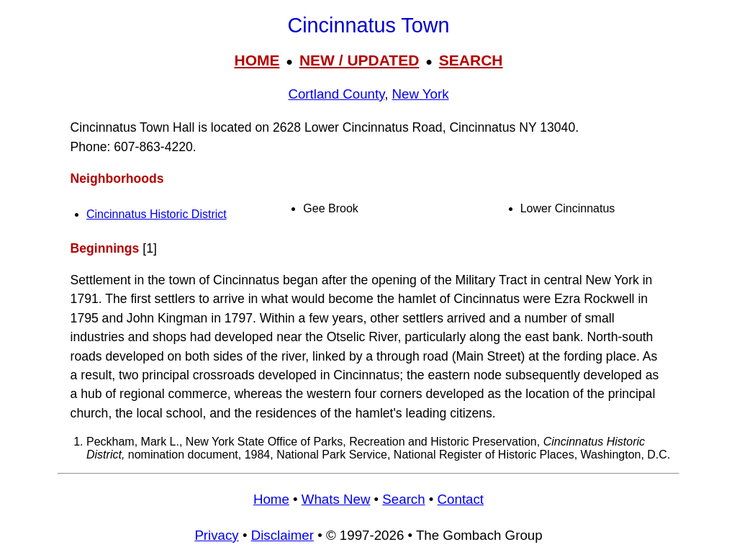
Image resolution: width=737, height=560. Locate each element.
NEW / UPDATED (359, 60)
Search (403, 499)
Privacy (216, 535)
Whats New (336, 499)
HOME (257, 60)
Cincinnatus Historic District (157, 214)
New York (421, 94)
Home (271, 499)
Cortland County (336, 94)
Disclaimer (282, 535)
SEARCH (471, 60)
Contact (461, 499)
